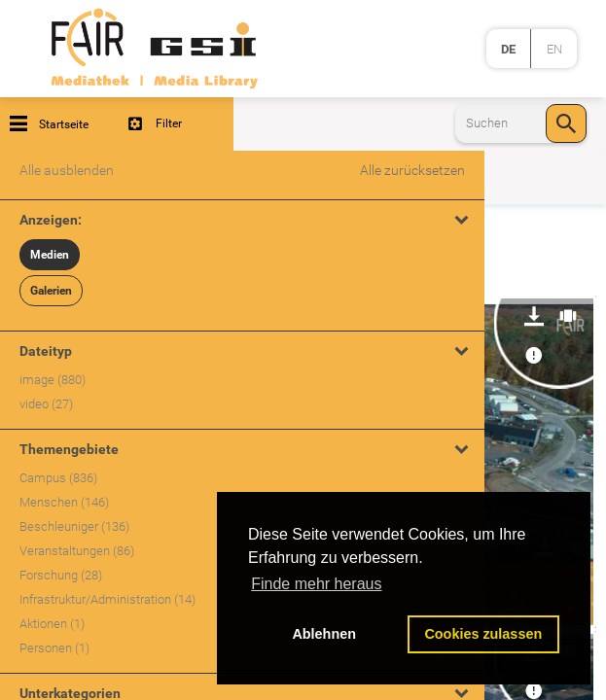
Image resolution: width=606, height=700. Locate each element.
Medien (50, 255)
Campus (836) (58, 478)
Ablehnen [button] (324, 634)
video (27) (46, 404)
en (554, 49)
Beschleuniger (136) (74, 526)
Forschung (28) (61, 575)
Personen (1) (54, 648)
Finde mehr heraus (316, 584)
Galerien (51, 291)
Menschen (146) (64, 502)
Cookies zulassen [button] (483, 634)
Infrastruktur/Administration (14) (107, 599)
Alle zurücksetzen (412, 170)
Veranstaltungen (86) (77, 551)
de (508, 49)
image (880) (53, 380)
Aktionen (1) (52, 624)
